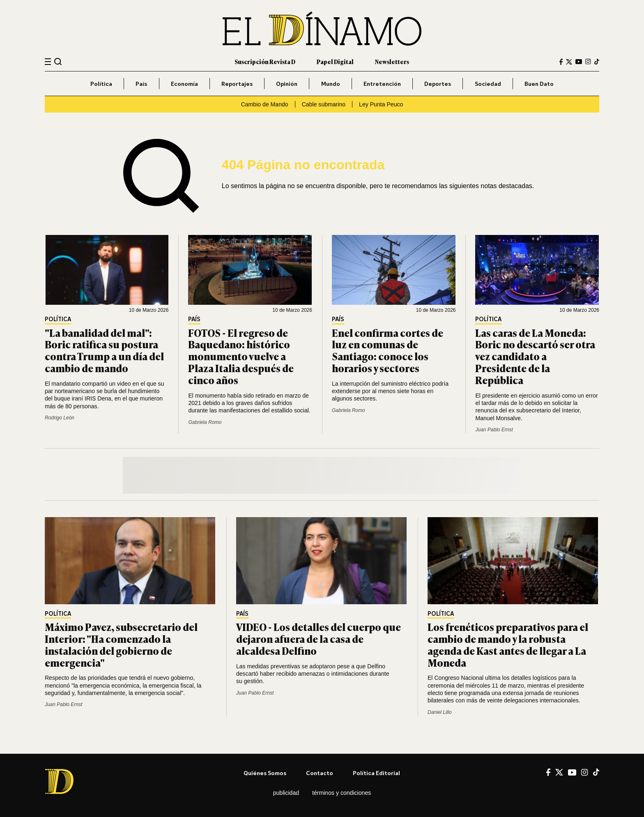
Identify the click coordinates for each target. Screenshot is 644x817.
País (141, 84)
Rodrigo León (60, 418)
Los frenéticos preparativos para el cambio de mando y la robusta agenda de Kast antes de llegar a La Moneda (508, 644)
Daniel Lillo (440, 712)
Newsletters (392, 61)
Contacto (320, 773)
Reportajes (237, 84)
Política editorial (376, 773)
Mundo (331, 84)
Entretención (382, 84)
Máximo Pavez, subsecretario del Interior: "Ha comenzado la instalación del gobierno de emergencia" (121, 644)
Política (101, 84)
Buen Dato (539, 84)
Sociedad (488, 84)
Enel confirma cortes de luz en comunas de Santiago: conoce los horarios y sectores (388, 350)
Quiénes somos (265, 773)
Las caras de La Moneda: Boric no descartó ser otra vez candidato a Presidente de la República (535, 356)
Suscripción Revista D (265, 61)
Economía (184, 84)
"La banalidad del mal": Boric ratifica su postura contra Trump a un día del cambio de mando (104, 350)
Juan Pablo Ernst (494, 430)
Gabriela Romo (205, 422)
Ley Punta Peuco (381, 104)
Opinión (287, 84)
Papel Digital (335, 61)
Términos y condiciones (342, 793)
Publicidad (286, 793)
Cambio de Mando (265, 104)
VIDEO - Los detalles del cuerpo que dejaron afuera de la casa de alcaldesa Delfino (319, 639)
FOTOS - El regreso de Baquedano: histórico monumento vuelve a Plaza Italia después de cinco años (241, 356)
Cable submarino (324, 104)
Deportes (438, 84)
